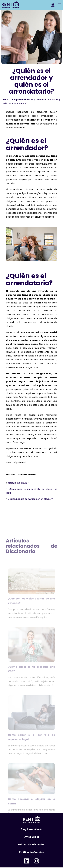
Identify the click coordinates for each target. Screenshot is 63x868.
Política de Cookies (31, 852)
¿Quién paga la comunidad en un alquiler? (31, 499)
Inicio (6, 99)
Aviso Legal (32, 837)
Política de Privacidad (32, 844)
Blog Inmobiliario (21, 99)
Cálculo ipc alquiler (18, 483)
